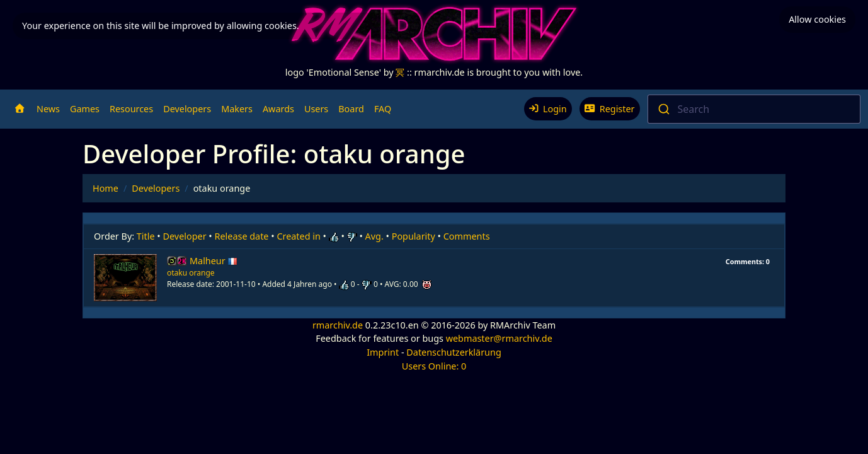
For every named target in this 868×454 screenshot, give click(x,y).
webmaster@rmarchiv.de (499, 338)
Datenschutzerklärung (454, 352)
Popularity (414, 236)
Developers (187, 109)
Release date (242, 236)
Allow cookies (817, 19)
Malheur (214, 261)
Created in (298, 236)
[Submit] (663, 109)
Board (351, 109)
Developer (185, 236)
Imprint (383, 352)
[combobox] (754, 109)
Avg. (374, 236)
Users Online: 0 (434, 366)
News (48, 109)
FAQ (383, 109)
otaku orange (191, 273)
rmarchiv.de (338, 325)
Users (316, 109)
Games (85, 109)
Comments (467, 236)
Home (106, 188)
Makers (237, 109)
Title (146, 236)
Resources (131, 109)
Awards (278, 109)
